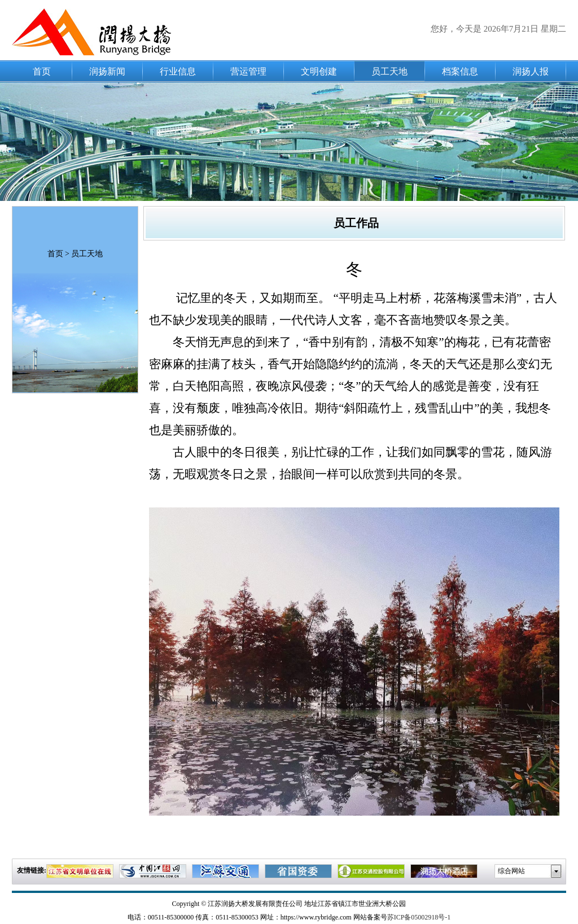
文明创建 (319, 71)
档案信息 (460, 71)
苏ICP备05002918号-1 (419, 917)
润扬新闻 (107, 71)
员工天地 (389, 71)
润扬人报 (531, 71)
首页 (42, 71)
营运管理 (248, 71)
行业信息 (178, 71)
